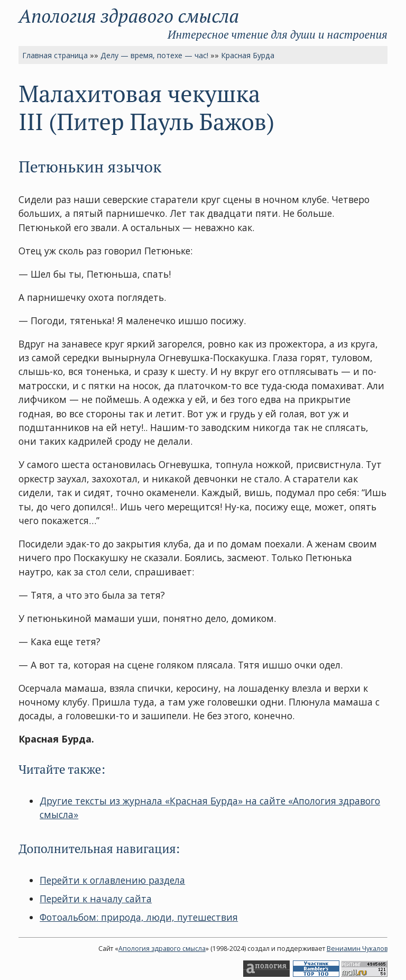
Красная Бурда (248, 55)
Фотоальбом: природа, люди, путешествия (139, 917)
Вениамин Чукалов (357, 949)
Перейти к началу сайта (96, 899)
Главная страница (55, 55)
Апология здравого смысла (129, 16)
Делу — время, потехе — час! (154, 55)
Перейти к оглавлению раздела (112, 880)
